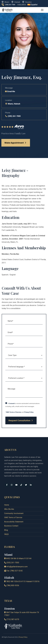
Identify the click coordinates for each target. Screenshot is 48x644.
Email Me (10, 91)
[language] (24, 367)
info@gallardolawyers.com (16, 567)
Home (7, 505)
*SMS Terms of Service (13, 412)
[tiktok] (21, 485)
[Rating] (24, 127)
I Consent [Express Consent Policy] (11, 404)
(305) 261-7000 (10, 5)
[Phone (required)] (24, 344)
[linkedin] (31, 485)
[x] (26, 485)
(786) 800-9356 (12, 585)
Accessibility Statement (14, 522)
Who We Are (9, 509)
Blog (6, 530)
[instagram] (12, 485)
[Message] (24, 392)
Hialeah (17, 104)
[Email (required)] (24, 332)
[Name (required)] (24, 321)
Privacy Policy (29, 412)
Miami (10, 104)
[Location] (24, 378)
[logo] (7, 10)
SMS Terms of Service (13, 517)
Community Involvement (14, 513)
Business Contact (11, 526)
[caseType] (24, 355)
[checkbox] (6, 403)
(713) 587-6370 (12, 619)
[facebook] (7, 485)
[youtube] (16, 485)
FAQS (6, 534)
